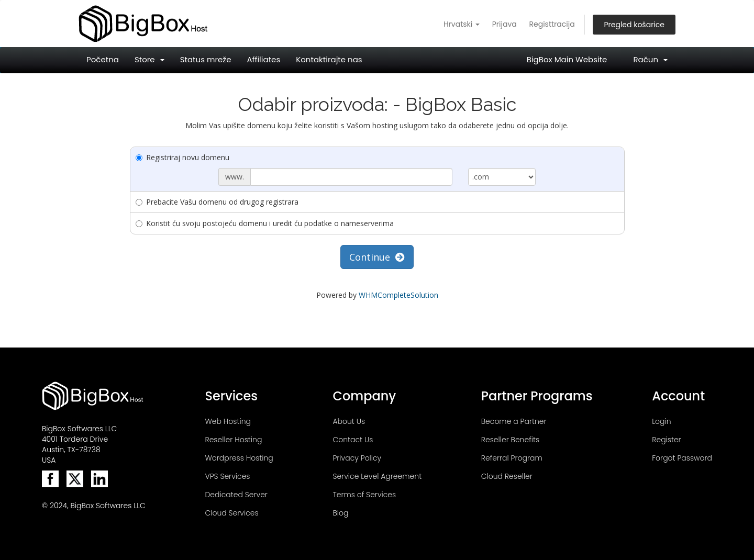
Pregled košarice (634, 25)
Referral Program (512, 458)
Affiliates (263, 59)
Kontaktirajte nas (329, 59)
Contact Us (353, 440)
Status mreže (206, 59)
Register (666, 440)
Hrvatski (462, 24)
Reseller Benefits (510, 440)
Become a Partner (514, 421)
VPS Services (227, 476)
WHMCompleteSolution (398, 295)
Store (149, 59)
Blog (340, 513)
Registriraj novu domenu (182, 157)
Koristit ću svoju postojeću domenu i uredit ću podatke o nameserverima (265, 223)
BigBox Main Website (567, 59)
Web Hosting (228, 421)
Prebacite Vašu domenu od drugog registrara (217, 202)
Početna (103, 59)
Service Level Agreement (377, 476)
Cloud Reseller (507, 476)
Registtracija (552, 24)
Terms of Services (364, 495)
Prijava (504, 24)
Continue (377, 257)
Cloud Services (231, 513)
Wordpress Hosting (239, 458)
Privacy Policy (357, 458)
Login (661, 421)
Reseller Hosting (233, 440)
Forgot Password (682, 458)
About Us (349, 421)
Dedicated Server (236, 495)
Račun (650, 59)
